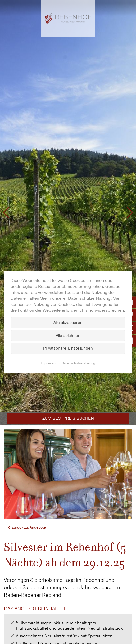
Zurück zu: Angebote (29, 527)
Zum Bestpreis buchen (68, 418)
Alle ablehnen (68, 336)
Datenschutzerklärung (78, 363)
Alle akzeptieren (68, 323)
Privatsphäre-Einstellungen (68, 348)
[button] (6, 213)
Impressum (49, 363)
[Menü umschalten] (127, 8)
